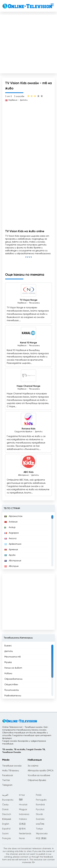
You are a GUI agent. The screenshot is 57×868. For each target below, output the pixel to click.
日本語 (22, 824)
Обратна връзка (37, 780)
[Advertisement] (28, 43)
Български (8, 800)
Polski (39, 795)
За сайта (33, 766)
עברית (22, 795)
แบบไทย (40, 824)
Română (40, 805)
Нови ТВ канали (11, 771)
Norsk (22, 838)
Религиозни (34, 303)
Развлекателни (13, 696)
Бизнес (8, 646)
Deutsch (7, 814)
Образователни (13, 679)
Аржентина (13, 544)
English (6, 824)
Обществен (11, 685)
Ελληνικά (7, 819)
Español (6, 829)
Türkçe (39, 829)
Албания (11, 522)
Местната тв (13, 657)
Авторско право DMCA (41, 771)
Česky (5, 805)
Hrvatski (23, 805)
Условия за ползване (39, 775)
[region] (28, 541)
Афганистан (13, 516)
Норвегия (13, 100)
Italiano (23, 819)
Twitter (6, 780)
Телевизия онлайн (12, 766)
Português (41, 800)
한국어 (22, 829)
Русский (40, 809)
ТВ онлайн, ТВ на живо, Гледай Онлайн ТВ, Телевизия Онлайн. (24, 751)
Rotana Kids (29, 429)
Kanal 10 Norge (28, 343)
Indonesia (24, 814)
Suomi (5, 834)
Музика (8, 662)
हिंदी (21, 800)
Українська (42, 834)
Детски (24, 100)
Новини (8, 673)
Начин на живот (13, 668)
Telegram (7, 785)
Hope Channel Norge (28, 386)
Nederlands (25, 834)
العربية (5, 795)
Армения (11, 550)
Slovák (39, 814)
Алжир (10, 527)
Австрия (11, 566)
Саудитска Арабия (23, 432)
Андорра (12, 533)
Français (7, 838)
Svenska (40, 819)
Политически (12, 690)
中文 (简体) (41, 838)
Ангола (10, 538)
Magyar (23, 809)
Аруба (10, 555)
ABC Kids (29, 472)
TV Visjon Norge (28, 300)
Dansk (5, 809)
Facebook (8, 775)
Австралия (23, 475)
